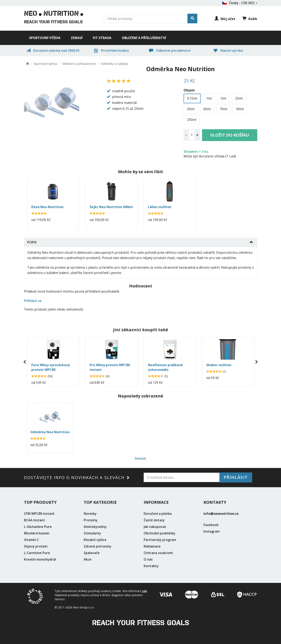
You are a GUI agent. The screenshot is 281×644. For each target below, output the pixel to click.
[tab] (141, 242)
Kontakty (151, 566)
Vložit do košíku (230, 135)
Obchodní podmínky (160, 533)
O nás (148, 559)
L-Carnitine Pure (37, 553)
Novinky (90, 514)
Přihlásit (236, 477)
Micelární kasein (37, 533)
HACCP (247, 593)
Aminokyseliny (95, 527)
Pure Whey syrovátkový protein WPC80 (51, 367)
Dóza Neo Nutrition (47, 207)
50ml (191, 109)
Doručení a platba (158, 514)
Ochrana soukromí (158, 553)
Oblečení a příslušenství (144, 38)
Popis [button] (32, 242)
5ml (223, 98)
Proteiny (91, 520)
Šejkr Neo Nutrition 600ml (111, 207)
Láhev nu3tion (160, 207)
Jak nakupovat (155, 527)
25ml (239, 98)
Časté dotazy (154, 520)
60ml (207, 109)
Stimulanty (92, 533)
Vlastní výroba (228, 50)
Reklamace (152, 546)
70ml (223, 109)
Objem (189, 90)
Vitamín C (31, 540)
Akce (88, 559)
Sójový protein (36, 546)
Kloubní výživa (95, 540)
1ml (209, 98)
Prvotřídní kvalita (111, 50)
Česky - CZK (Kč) (240, 3)
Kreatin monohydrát (40, 559)
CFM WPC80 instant (39, 514)
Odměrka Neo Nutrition (50, 432)
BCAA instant (34, 520)
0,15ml (192, 98)
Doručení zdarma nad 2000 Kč (53, 50)
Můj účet (225, 19)
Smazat (140, 458)
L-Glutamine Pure (38, 527)
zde (144, 591)
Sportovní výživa (45, 38)
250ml (192, 120)
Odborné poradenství (170, 50)
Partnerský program (160, 540)
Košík (250, 19)
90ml (240, 109)
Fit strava (102, 38)
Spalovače (92, 553)
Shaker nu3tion (219, 365)
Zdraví (77, 38)
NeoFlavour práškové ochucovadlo (165, 367)
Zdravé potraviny (98, 546)
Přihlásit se (33, 301)
